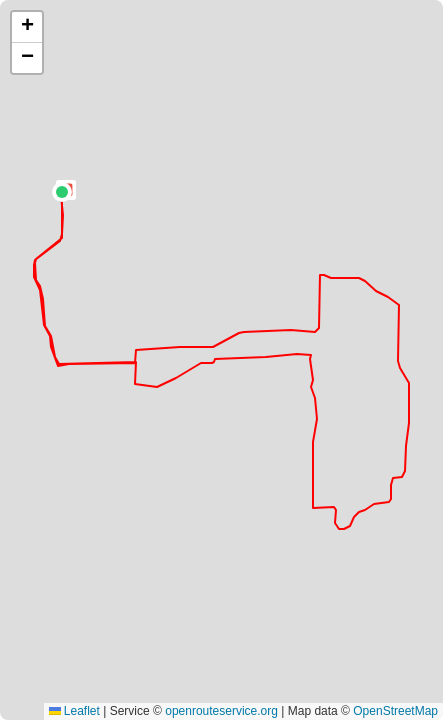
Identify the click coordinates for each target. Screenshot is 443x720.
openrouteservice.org (221, 711)
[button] (62, 192)
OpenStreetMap (395, 711)
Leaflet (74, 711)
